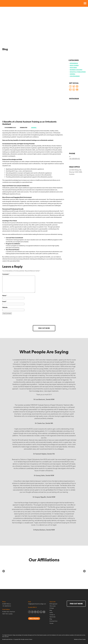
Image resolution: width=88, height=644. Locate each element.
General (34, 128)
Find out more (44, 328)
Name (5, 296)
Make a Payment (34, 619)
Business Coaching (76, 70)
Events (51, 613)
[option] (28, 571)
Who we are (53, 606)
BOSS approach (53, 604)
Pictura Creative (82, 639)
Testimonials (52, 617)
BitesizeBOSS (74, 63)
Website (5, 307)
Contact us (52, 615)
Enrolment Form (53, 621)
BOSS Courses (74, 65)
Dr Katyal (52, 608)
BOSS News (73, 68)
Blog (51, 610)
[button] (4, 571)
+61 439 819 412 (74, 159)
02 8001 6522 (6, 604)
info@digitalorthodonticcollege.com (37, 604)
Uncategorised (75, 76)
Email (5, 301)
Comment (6, 274)
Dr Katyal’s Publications (78, 72)
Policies (51, 623)
